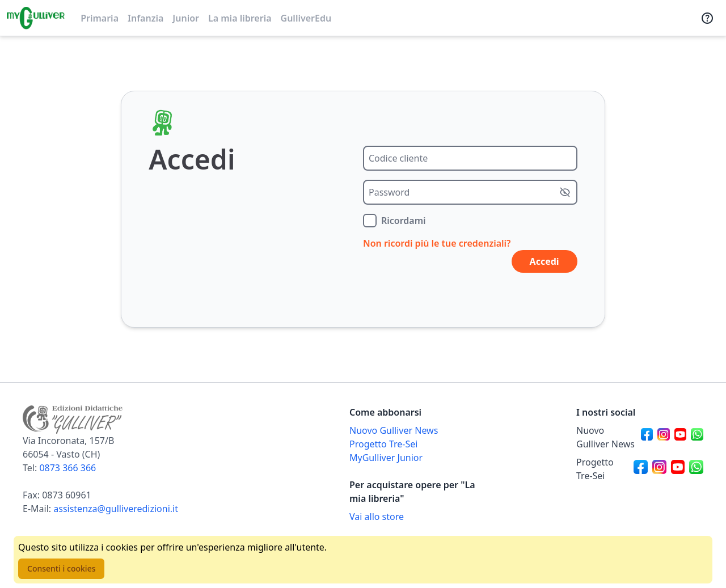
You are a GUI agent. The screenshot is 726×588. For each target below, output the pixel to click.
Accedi (544, 261)
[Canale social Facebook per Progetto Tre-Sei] (641, 469)
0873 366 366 (67, 468)
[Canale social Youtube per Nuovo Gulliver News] (681, 437)
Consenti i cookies (61, 568)
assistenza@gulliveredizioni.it (116, 509)
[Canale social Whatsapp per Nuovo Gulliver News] (697, 437)
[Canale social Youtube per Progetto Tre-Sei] (678, 469)
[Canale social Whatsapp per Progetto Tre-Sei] (696, 469)
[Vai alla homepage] (36, 18)
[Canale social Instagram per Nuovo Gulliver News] (664, 437)
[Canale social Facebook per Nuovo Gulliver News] (647, 437)
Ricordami (404, 221)
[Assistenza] (707, 18)
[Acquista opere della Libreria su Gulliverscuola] (413, 517)
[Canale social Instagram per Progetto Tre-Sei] (659, 469)
